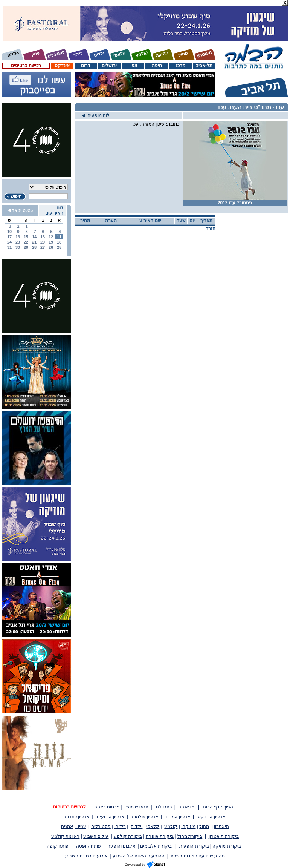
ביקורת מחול (190, 836)
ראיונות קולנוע (65, 836)
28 (34, 247)
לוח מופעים (96, 115)
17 (9, 237)
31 (9, 247)
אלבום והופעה (121, 846)
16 (18, 237)
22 (26, 242)
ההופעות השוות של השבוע (139, 856)
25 (59, 247)
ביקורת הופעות (194, 846)
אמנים (67, 827)
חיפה (157, 66)
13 (43, 237)
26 (51, 247)
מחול (204, 827)
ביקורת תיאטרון (224, 836)
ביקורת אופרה (160, 836)
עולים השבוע (96, 836)
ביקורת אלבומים (156, 846)
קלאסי (153, 827)
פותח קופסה (89, 846)
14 (34, 237)
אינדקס (62, 66)
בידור (120, 827)
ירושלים (109, 66)
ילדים (137, 827)
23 (18, 242)
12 (51, 237)
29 (26, 247)
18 (59, 242)
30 (18, 247)
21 (34, 242)
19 (51, 242)
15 (26, 237)
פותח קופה (58, 846)
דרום (86, 66)
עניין (81, 827)
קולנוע (171, 827)
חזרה (210, 229)
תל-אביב (204, 66)
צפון (133, 66)
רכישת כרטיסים (26, 66)
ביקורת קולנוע (128, 836)
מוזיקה (188, 827)
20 (43, 242)
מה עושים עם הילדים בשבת (198, 856)
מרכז (181, 66)
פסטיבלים (101, 827)
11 (59, 237)
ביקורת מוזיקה (227, 846)
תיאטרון (221, 827)
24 (9, 242)
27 (43, 247)
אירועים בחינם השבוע (86, 856)
